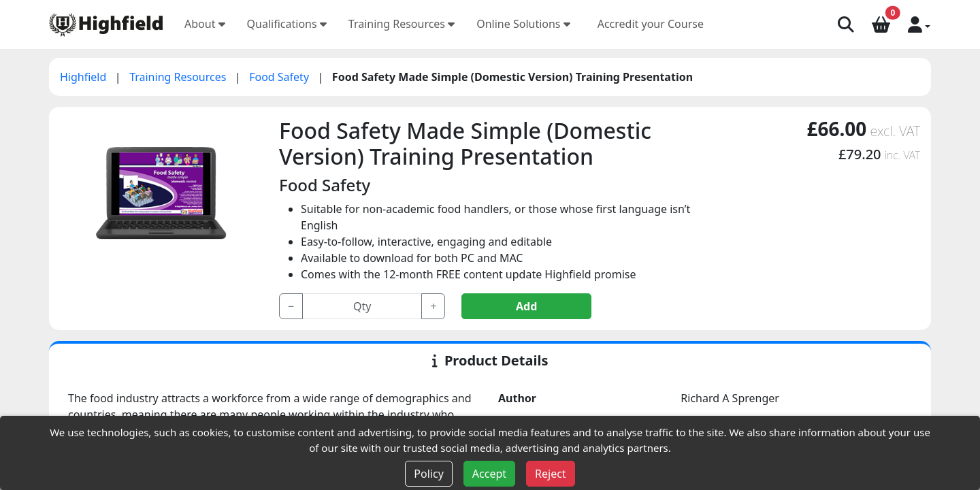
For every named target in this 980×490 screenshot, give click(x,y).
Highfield (85, 77)
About (205, 24)
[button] (919, 24)
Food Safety (280, 77)
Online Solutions (523, 24)
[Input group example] (362, 306)
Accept (489, 474)
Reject (551, 474)
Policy (428, 474)
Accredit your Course (651, 24)
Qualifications (287, 24)
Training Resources (402, 24)
